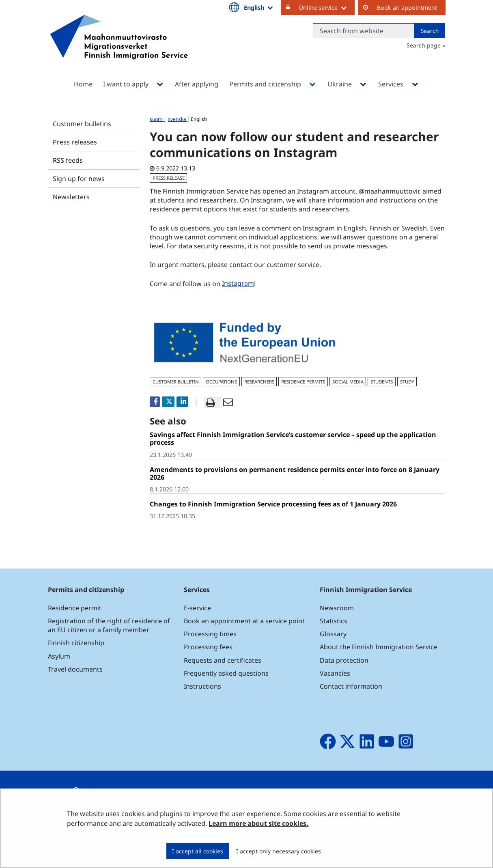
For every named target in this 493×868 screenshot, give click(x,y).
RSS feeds (68, 160)
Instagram (239, 283)
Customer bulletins (82, 124)
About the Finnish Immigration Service (379, 647)
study (407, 382)
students (382, 382)
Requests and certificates (223, 660)
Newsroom (337, 608)
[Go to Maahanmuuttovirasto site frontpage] (119, 48)
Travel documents (75, 669)
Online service (327, 7)
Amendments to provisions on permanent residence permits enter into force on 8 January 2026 (295, 473)
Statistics (334, 621)
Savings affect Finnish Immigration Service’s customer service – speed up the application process (293, 438)
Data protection (344, 660)
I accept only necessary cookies (279, 851)
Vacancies (335, 673)
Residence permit (75, 608)
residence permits (303, 382)
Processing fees (208, 647)
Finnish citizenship (76, 643)
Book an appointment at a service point (244, 621)
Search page (424, 45)
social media (348, 382)
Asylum (59, 656)
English (259, 7)
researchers (259, 382)
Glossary (333, 634)
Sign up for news (79, 179)
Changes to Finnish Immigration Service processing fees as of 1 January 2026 (273, 504)
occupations (221, 382)
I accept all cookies (198, 851)
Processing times (210, 634)
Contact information (351, 686)
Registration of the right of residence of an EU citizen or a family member (109, 625)
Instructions (202, 686)
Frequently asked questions (226, 673)
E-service (197, 608)
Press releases (75, 142)
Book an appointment (407, 8)
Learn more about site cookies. (258, 823)
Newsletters (71, 197)
